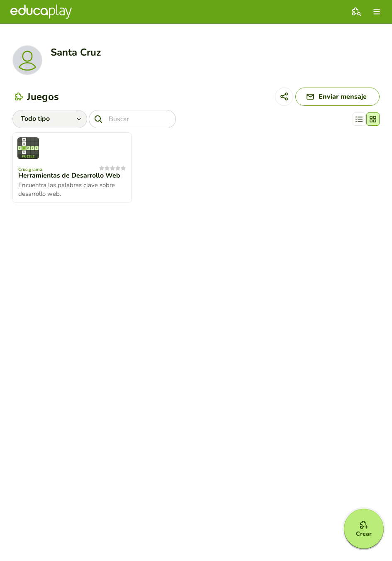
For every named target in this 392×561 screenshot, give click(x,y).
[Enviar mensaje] (337, 97)
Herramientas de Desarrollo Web (69, 176)
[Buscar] (132, 119)
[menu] (377, 12)
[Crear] (364, 529)
